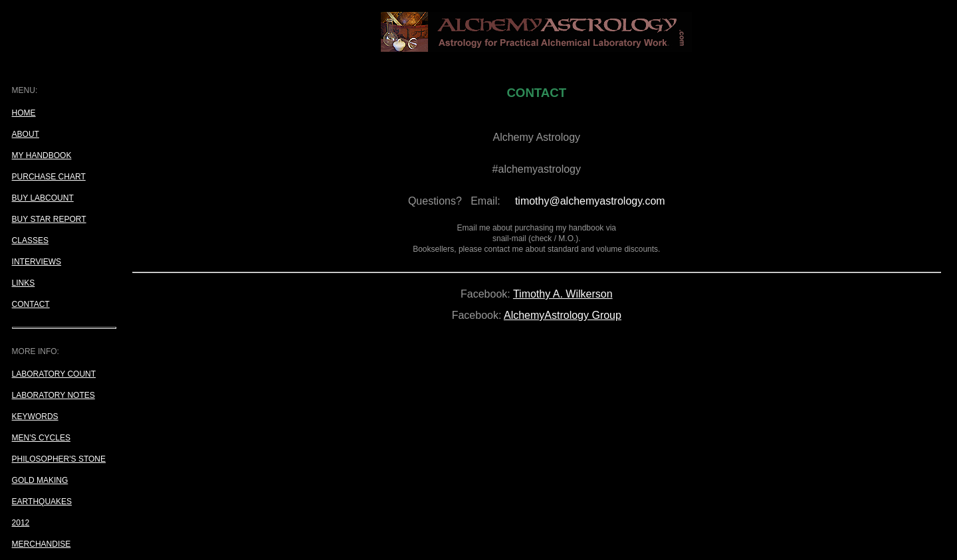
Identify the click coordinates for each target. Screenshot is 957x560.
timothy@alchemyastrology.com (590, 201)
